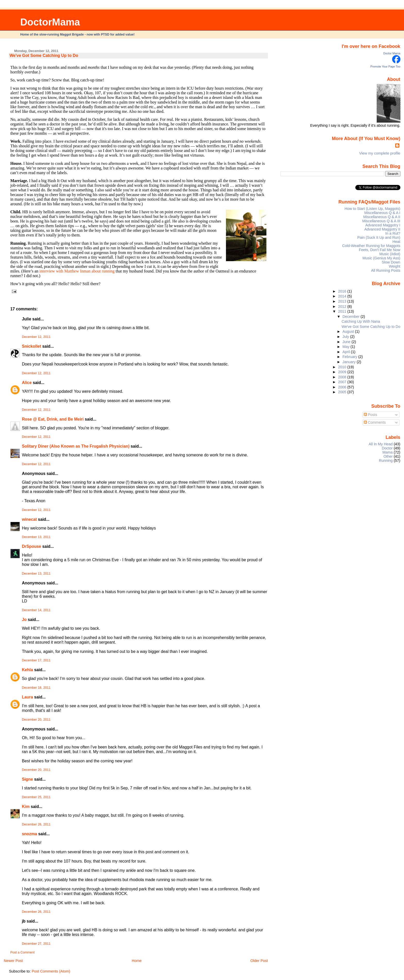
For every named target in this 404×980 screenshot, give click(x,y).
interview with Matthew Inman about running (77, 271)
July (346, 337)
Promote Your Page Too (385, 66)
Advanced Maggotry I (383, 225)
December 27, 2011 (36, 944)
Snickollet (32, 346)
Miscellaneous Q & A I (382, 213)
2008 (343, 377)
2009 (343, 372)
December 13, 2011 (36, 537)
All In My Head (381, 444)
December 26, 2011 (36, 824)
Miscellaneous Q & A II (382, 217)
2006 (343, 387)
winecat (29, 519)
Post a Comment (22, 952)
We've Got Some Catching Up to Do (44, 56)
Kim (26, 807)
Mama (388, 452)
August (349, 331)
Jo (24, 620)
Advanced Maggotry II (382, 229)
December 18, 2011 (36, 688)
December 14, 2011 (36, 610)
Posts (371, 415)
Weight (394, 266)
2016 (343, 291)
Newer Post (13, 961)
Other (388, 456)
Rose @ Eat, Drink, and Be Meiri (53, 419)
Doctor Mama (392, 53)
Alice (27, 383)
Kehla (27, 670)
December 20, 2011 (36, 720)
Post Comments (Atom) (51, 971)
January (350, 362)
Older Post (259, 961)
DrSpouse (32, 546)
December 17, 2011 (36, 660)
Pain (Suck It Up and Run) (379, 237)
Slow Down (391, 262)
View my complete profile (380, 153)
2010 (343, 367)
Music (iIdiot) (390, 254)
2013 (343, 301)
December (351, 317)
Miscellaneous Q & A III (381, 221)
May (346, 347)
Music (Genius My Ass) (381, 258)
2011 (343, 311)
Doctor (387, 448)
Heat (396, 242)
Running (386, 461)
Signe (27, 779)
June (347, 342)
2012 (343, 306)
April (347, 352)
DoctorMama (50, 22)
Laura (27, 697)
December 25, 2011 (36, 797)
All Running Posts (386, 270)
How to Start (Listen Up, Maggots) (372, 209)
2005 (343, 392)
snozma (30, 834)
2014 (343, 296)
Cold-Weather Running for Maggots (371, 246)
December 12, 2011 (36, 337)
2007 (343, 382)
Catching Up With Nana (361, 321)
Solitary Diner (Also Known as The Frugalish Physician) (76, 446)
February (350, 357)
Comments (375, 422)
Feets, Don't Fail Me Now (380, 250)
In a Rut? (393, 233)
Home (137, 961)
